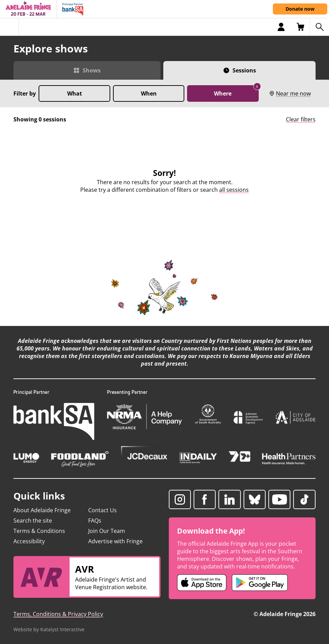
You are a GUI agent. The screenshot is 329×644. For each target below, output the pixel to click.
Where (236, 91)
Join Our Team (107, 531)
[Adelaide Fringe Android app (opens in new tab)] (260, 583)
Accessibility (29, 541)
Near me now (290, 93)
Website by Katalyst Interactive (49, 629)
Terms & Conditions (39, 531)
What (75, 93)
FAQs (95, 521)
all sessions (234, 190)
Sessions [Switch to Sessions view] (244, 70)
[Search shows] (319, 27)
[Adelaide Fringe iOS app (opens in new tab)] (202, 583)
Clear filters (301, 119)
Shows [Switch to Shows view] (92, 70)
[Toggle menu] (9, 27)
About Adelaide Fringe (42, 510)
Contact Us (102, 510)
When (149, 93)
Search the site (33, 521)
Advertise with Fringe (115, 541)
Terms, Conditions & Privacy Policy (58, 614)
